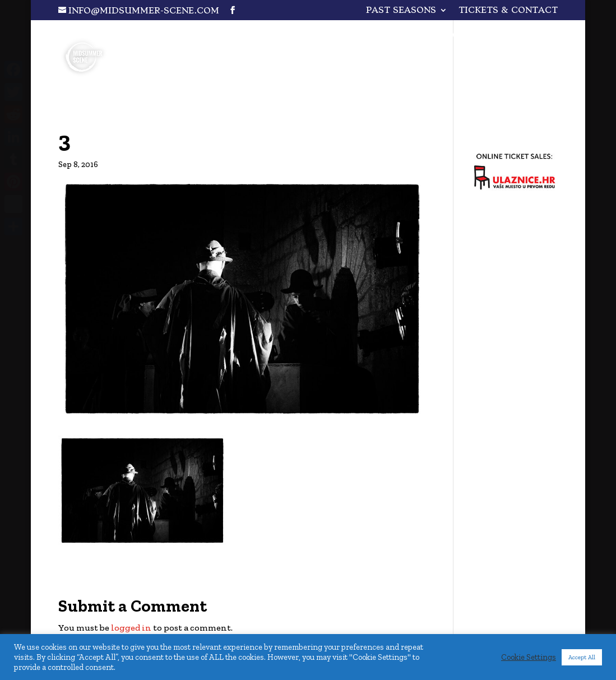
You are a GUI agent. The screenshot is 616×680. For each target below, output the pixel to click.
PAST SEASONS (401, 11)
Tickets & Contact (508, 11)
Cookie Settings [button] (529, 657)
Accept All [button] (582, 657)
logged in (131, 628)
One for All (497, 37)
